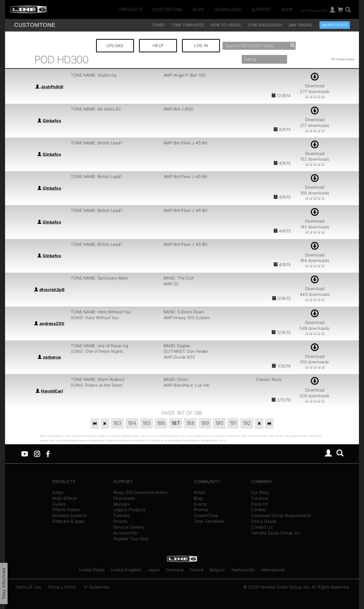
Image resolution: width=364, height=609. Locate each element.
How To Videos (226, 25)
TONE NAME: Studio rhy (94, 75)
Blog (198, 9)
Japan (154, 570)
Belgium (218, 570)
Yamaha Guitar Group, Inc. (276, 533)
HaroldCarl (52, 391)
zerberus (52, 357)
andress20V (52, 323)
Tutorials (122, 515)
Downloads (228, 9)
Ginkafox (52, 121)
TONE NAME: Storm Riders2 (98, 379)
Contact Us (262, 527)
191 (233, 423)
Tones (158, 25)
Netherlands (243, 570)
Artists (200, 492)
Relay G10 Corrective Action (140, 492)
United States (92, 570)
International (273, 570)
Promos (201, 510)
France (197, 570)
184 (132, 423)
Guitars (59, 504)
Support (261, 9)
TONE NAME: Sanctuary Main (99, 278)
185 (147, 423)
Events (200, 504)
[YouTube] (25, 453)
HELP (158, 46)
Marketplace (335, 25)
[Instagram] (37, 453)
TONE (35, 25)
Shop (287, 9)
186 (161, 423)
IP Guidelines (97, 587)
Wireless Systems (70, 515)
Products (131, 9)
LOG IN (201, 46)
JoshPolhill (52, 87)
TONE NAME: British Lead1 (96, 143)
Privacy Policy (63, 587)
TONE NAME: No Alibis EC (96, 109)
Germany (175, 570)
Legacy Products (130, 510)
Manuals (122, 504)
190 (219, 423)
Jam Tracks (300, 25)
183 (117, 423)
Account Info (125, 533)
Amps (58, 492)
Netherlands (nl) (314, 10)
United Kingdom (126, 570)
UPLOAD (115, 46)
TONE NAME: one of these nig (100, 346)
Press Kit (259, 504)
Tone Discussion (265, 25)
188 (190, 423)
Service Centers (129, 527)
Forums (120, 521)
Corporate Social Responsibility (281, 515)
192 (247, 423)
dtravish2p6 (52, 290)
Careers (259, 510)
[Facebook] (48, 453)
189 (205, 423)
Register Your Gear (131, 539)
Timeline (259, 498)
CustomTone (168, 9)
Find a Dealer (264, 521)
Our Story (260, 492)
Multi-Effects (65, 498)
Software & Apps (68, 521)
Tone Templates (187, 25)
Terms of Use (28, 587)
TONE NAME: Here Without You (101, 312)
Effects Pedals (66, 510)
